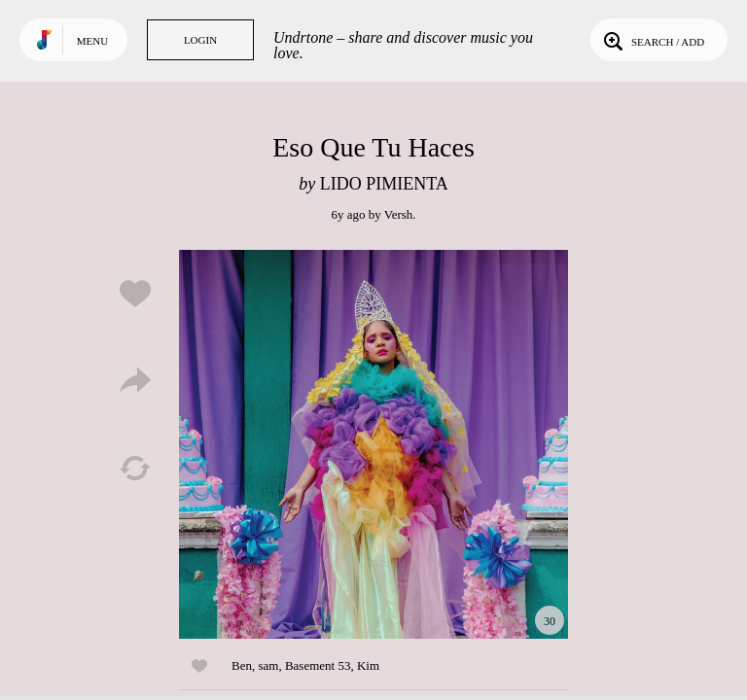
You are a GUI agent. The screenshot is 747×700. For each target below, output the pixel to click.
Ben (242, 665)
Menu (92, 41)
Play (373, 444)
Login (200, 40)
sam (268, 665)
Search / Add (652, 40)
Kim (368, 665)
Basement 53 (318, 665)
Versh (399, 214)
